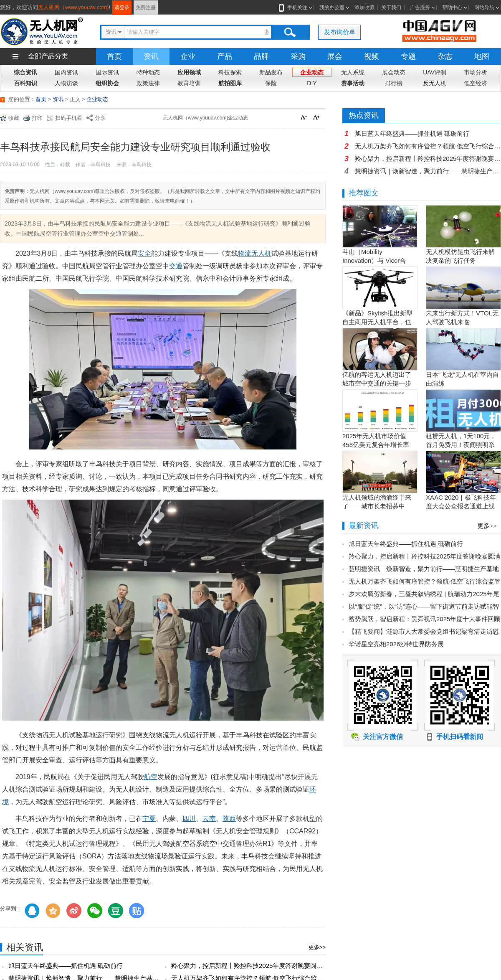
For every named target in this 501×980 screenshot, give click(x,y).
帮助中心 (452, 8)
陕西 (229, 819)
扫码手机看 (69, 118)
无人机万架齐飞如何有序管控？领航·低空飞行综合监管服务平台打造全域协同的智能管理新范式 (428, 146)
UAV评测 (435, 72)
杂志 (445, 56)
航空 (151, 777)
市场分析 (476, 72)
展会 (335, 56)
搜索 (290, 32)
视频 (372, 56)
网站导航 (484, 8)
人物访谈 (66, 83)
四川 (189, 819)
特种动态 (148, 72)
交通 (176, 266)
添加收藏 (364, 8)
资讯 (151, 56)
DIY (312, 83)
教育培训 (189, 83)
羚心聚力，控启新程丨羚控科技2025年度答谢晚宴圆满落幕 (253, 966)
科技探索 (230, 72)
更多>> (317, 947)
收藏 (14, 118)
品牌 (261, 56)
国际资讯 (107, 72)
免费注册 (146, 8)
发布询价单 (340, 32)
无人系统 (353, 72)
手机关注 (296, 8)
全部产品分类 (48, 56)
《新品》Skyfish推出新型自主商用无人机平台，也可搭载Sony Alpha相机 (377, 322)
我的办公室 (332, 8)
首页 (114, 56)
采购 (298, 56)
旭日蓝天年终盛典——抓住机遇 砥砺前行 (66, 966)
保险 (271, 83)
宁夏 (149, 819)
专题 (408, 56)
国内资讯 (66, 72)
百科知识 (25, 83)
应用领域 (189, 72)
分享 (100, 118)
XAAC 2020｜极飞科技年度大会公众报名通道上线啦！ (461, 506)
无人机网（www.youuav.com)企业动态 (205, 118)
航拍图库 (230, 83)
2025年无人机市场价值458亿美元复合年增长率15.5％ (376, 445)
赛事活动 (353, 83)
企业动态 (312, 72)
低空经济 (476, 83)
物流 (245, 253)
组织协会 (107, 83)
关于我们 (391, 8)
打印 (37, 118)
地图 (482, 56)
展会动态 (394, 72)
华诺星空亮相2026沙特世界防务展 (396, 644)
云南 (209, 819)
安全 (144, 253)
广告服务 (420, 8)
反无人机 (435, 83)
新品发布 (271, 72)
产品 (225, 56)
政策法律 (148, 83)
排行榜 (394, 83)
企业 (188, 56)
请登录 (122, 8)
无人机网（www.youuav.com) (73, 7)
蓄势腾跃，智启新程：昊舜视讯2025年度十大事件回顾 (424, 619)
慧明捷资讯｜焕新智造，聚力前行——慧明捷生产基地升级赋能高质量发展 (428, 171)
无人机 (261, 253)
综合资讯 (25, 72)
